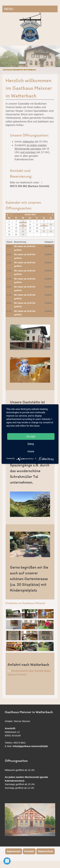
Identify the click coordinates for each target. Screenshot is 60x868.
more (31, 451)
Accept (31, 436)
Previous (3, 57)
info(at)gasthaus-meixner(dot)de (30, 746)
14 (51, 225)
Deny (31, 444)
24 (23, 231)
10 (23, 225)
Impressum (14, 851)
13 (44, 225)
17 (23, 228)
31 (23, 235)
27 (44, 231)
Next (57, 57)
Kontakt (29, 851)
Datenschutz (46, 851)
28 (51, 231)
